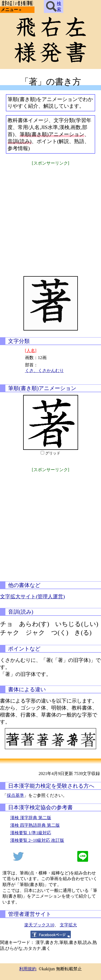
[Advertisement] (50, 218)
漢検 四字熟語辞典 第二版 (35, 825)
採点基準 (15, 795)
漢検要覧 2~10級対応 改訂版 (37, 840)
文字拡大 (68, 925)
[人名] (31, 351)
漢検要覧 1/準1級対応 (31, 833)
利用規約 (28, 969)
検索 (54, 6)
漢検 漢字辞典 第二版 (31, 818)
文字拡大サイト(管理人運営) (32, 597)
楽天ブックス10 (39, 925)
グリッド (53, 453)
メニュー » (11, 10)
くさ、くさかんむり (44, 371)
